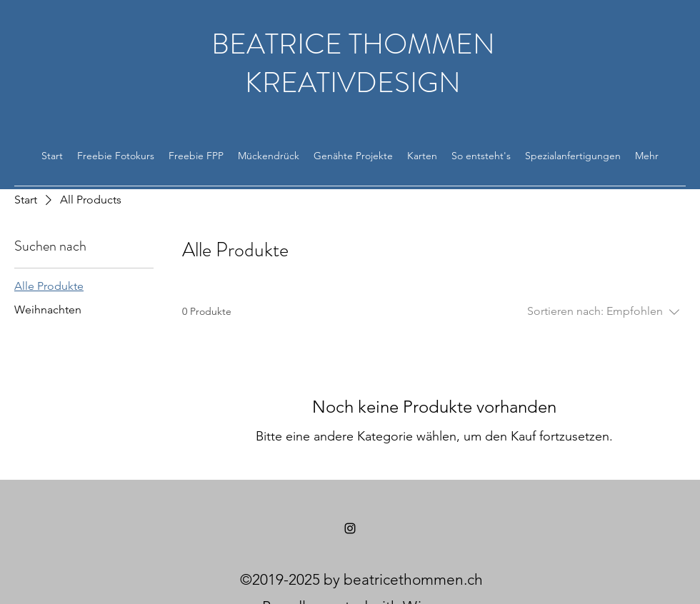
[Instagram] (350, 528)
